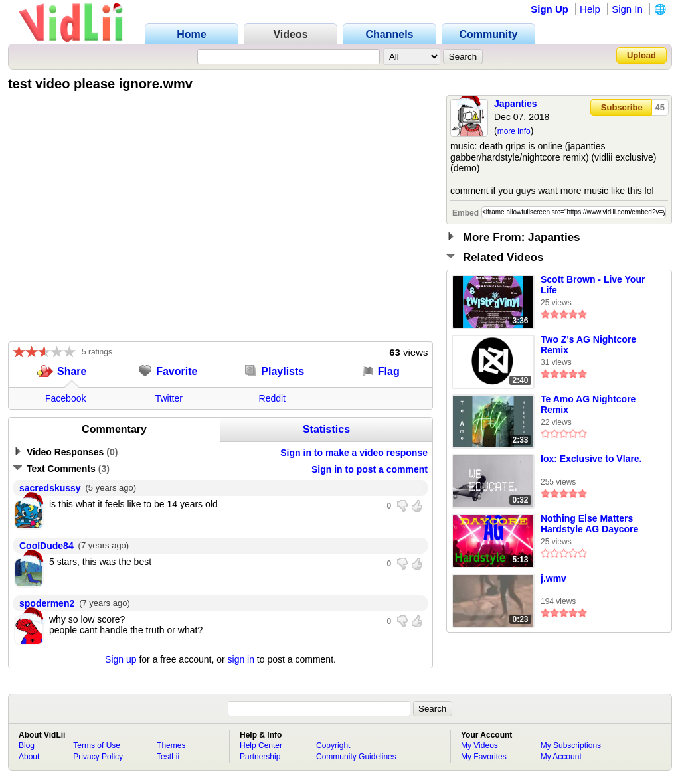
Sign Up (550, 9)
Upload (641, 55)
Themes (171, 745)
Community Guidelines (356, 757)
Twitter (169, 398)
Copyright (333, 745)
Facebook (65, 398)
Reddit (272, 398)
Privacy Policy (98, 757)
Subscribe (622, 107)
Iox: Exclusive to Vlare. (591, 459)
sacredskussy (50, 488)
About (29, 757)
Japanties (516, 104)
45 (660, 107)
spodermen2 (47, 603)
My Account (561, 757)
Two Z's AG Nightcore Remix (588, 345)
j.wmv (553, 578)
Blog (27, 745)
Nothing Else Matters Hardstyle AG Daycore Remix (589, 524)
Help (590, 9)
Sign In (627, 9)
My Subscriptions (571, 745)
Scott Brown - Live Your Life (593, 285)
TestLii (168, 757)
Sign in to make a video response (354, 453)
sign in (241, 659)
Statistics (326, 429)
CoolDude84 (46, 546)
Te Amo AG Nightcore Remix (588, 404)
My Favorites (484, 757)
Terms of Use (97, 745)
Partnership (260, 757)
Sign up (121, 659)
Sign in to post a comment (370, 469)
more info (514, 131)
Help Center (261, 745)
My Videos (479, 745)
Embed (466, 213)
